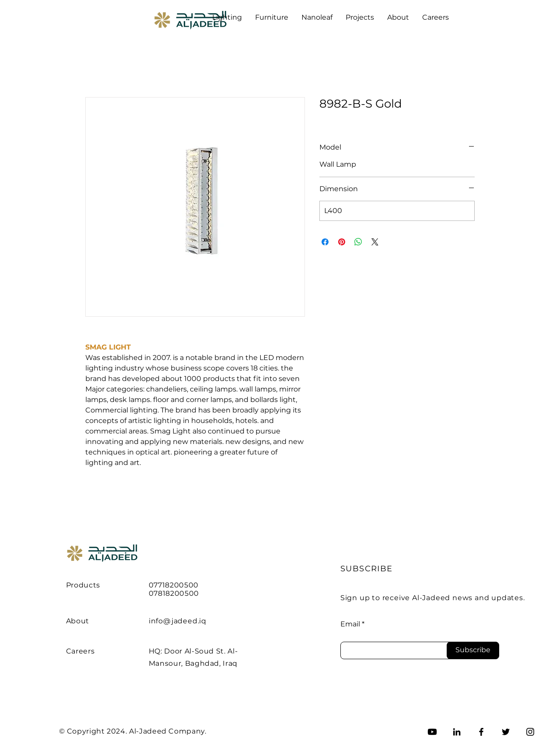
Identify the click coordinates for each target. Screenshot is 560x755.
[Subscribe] (473, 650)
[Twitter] (506, 732)
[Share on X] (375, 242)
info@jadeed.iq (178, 621)
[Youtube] (432, 732)
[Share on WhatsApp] (358, 242)
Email (350, 624)
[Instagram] (530, 732)
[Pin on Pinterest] (342, 242)
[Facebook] (481, 732)
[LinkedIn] (457, 732)
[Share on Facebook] (325, 242)
